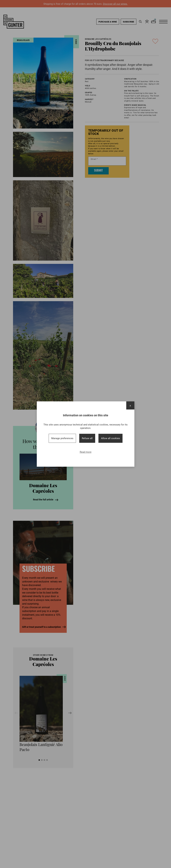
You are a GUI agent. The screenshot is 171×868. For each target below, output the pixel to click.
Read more (86, 452)
